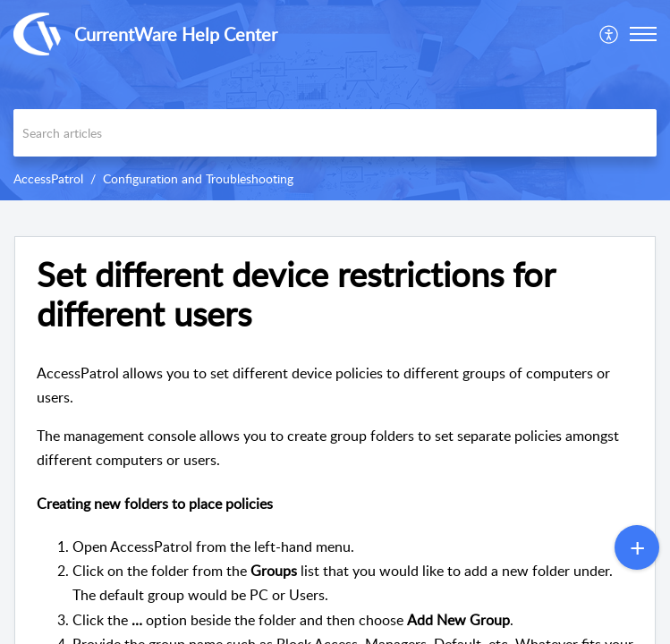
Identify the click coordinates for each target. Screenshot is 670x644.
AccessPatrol (48, 178)
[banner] (335, 100)
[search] (335, 133)
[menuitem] (610, 34)
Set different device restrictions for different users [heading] (296, 294)
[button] (610, 34)
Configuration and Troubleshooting (198, 178)
